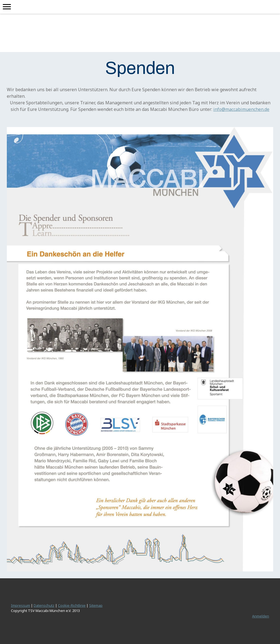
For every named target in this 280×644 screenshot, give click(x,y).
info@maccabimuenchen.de (241, 109)
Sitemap (96, 605)
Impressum (21, 605)
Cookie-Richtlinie (72, 605)
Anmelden (261, 616)
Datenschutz (44, 605)
